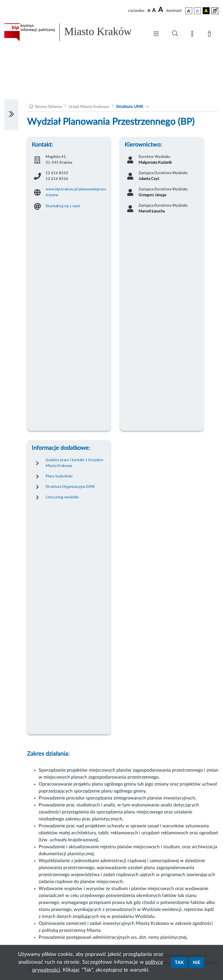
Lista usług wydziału (62, 497)
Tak (179, 963)
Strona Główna (48, 107)
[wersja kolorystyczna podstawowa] (189, 11)
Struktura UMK (130, 107)
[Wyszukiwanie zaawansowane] (175, 34)
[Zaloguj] (211, 35)
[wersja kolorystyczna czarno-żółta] (206, 11)
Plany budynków (59, 476)
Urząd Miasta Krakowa (89, 107)
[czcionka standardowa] (149, 10)
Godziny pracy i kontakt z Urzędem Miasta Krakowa (74, 463)
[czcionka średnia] (154, 11)
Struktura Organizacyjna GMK (70, 487)
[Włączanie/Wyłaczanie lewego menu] (11, 115)
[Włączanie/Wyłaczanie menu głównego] (156, 34)
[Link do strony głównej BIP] (74, 32)
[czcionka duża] (161, 10)
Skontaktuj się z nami (63, 206)
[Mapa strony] (193, 35)
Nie (197, 963)
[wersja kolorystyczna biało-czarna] (197, 11)
